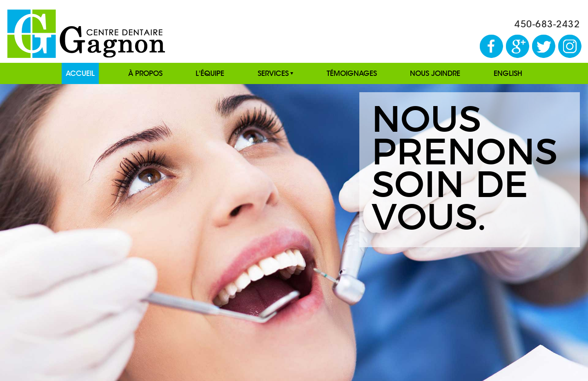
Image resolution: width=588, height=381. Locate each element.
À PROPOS (145, 73)
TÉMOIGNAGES (352, 73)
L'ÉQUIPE (210, 73)
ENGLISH (508, 73)
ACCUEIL (80, 73)
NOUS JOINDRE (435, 73)
